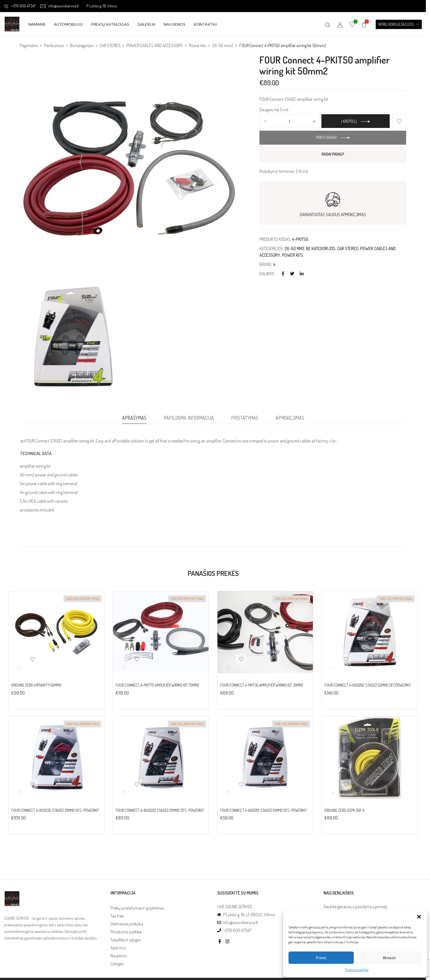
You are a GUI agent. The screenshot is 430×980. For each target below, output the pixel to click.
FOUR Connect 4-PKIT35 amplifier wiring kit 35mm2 (262, 685)
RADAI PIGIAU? (333, 154)
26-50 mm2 (223, 45)
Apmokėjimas (290, 418)
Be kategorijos (82, 45)
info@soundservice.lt (60, 6)
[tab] (134, 419)
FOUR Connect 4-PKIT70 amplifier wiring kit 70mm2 (157, 685)
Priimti (321, 958)
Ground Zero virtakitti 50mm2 (36, 685)
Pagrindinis (29, 45)
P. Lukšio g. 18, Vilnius (102, 6)
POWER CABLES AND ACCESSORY (155, 45)
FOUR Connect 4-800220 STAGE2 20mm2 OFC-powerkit (160, 810)
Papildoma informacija (189, 418)
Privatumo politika (357, 970)
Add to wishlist (399, 121)
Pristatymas (245, 418)
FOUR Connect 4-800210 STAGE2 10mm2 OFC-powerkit (264, 810)
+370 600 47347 (20, 6)
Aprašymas (134, 418)
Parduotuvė (54, 45)
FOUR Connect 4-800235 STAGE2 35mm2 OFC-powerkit (55, 810)
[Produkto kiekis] (289, 121)
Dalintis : (268, 274)
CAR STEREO (110, 45)
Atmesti (389, 958)
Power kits (198, 45)
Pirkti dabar (326, 137)
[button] (419, 917)
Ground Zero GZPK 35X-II (344, 810)
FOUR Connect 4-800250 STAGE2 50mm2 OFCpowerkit (368, 685)
